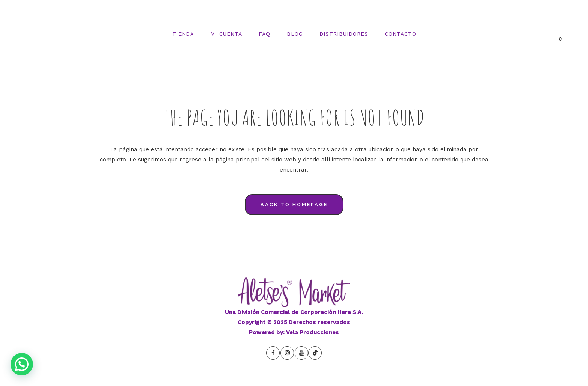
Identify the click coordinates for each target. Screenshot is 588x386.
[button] (22, 364)
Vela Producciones (313, 332)
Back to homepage (294, 204)
